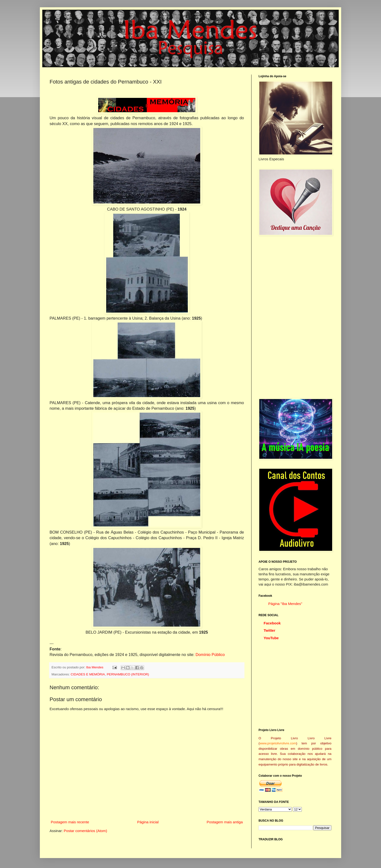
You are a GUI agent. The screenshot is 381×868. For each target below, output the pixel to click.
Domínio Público (210, 655)
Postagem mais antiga (225, 822)
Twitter (269, 630)
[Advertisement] (295, 317)
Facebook (272, 623)
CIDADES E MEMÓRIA (88, 674)
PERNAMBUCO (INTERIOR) (128, 674)
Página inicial (148, 822)
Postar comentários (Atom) (85, 831)
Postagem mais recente (70, 822)
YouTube (271, 638)
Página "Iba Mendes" (285, 604)
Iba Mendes (95, 667)
